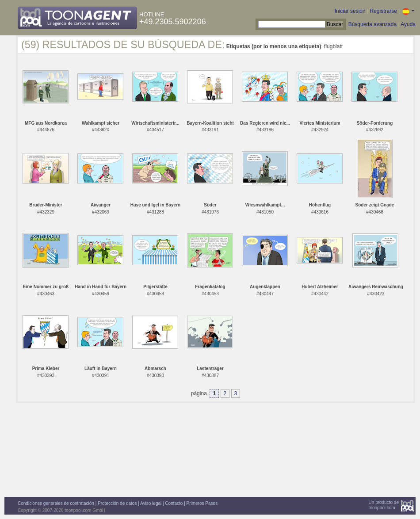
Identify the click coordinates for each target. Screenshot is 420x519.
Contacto (174, 503)
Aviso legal (151, 503)
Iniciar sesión (350, 11)
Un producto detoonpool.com (384, 505)
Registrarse (383, 11)
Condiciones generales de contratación (56, 503)
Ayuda (408, 24)
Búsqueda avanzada (372, 24)
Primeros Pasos (202, 503)
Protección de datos (117, 503)
